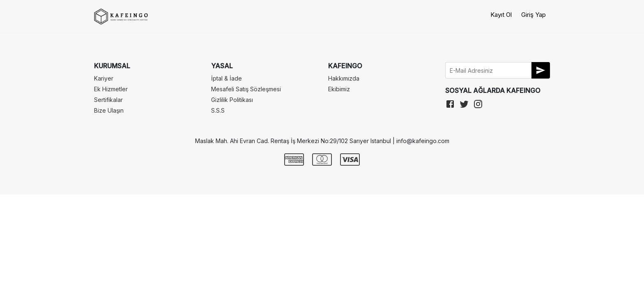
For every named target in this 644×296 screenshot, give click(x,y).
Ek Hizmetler (111, 89)
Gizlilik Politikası (232, 100)
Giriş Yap (534, 15)
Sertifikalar (108, 100)
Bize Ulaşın (109, 110)
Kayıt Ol (501, 15)
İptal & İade (227, 78)
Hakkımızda (344, 78)
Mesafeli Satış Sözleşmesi (246, 89)
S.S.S (218, 110)
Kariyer (104, 78)
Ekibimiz (339, 89)
